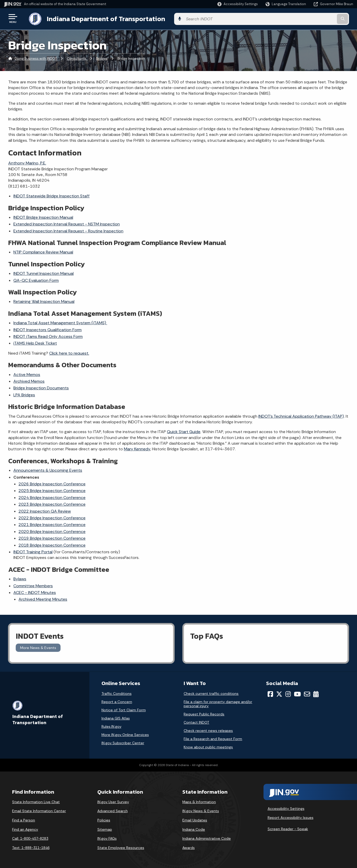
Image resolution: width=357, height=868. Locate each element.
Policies (104, 819)
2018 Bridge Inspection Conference (52, 544)
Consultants (76, 58)
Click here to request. (69, 352)
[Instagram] (288, 693)
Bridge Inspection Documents (41, 387)
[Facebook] (270, 693)
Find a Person (24, 819)
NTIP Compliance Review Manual (43, 251)
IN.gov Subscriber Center (123, 742)
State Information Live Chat (36, 801)
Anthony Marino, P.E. (27, 162)
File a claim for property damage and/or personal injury (218, 703)
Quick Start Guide (184, 431)
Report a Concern (117, 701)
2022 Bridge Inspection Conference (52, 517)
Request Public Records (204, 713)
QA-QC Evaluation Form (36, 279)
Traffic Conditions (117, 692)
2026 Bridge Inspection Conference (52, 483)
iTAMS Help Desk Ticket (35, 342)
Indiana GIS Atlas (116, 717)
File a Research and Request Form (213, 738)
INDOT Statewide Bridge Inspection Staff (52, 195)
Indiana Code (194, 828)
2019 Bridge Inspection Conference (52, 537)
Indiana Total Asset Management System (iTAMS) (60, 322)
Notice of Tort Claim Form (124, 709)
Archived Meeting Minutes (43, 598)
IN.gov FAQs (107, 838)
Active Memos (27, 374)
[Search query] (313, 18)
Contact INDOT (196, 721)
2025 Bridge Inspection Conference (52, 490)
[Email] (307, 693)
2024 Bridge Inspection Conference (52, 497)
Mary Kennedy (137, 448)
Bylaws (20, 578)
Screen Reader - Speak (288, 828)
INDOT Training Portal (33, 551)
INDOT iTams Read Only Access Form (48, 335)
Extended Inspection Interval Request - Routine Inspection (68, 230)
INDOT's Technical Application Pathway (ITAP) (301, 415)
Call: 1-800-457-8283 (30, 838)
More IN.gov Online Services (125, 734)
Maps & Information (199, 801)
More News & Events (38, 647)
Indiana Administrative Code (207, 838)
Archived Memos (29, 380)
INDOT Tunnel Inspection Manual (44, 273)
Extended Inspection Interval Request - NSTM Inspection (67, 223)
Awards (189, 847)
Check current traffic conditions (211, 692)
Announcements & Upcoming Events (48, 470)
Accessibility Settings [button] (286, 808)
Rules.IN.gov (111, 725)
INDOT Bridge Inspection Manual (43, 216)
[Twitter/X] (279, 693)
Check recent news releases (208, 730)
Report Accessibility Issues (291, 817)
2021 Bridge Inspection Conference (52, 524)
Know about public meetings (208, 746)
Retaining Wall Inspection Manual (44, 301)
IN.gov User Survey (113, 801)
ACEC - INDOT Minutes (35, 591)
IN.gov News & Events (201, 810)
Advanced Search (113, 810)
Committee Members (33, 585)
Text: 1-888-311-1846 (31, 847)
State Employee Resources (121, 847)
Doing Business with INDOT (36, 58)
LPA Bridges (24, 394)
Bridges (102, 58)
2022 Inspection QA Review (45, 510)
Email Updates (195, 819)
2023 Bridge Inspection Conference (52, 503)
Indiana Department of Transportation (101, 18)
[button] (238, 4)
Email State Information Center (39, 810)
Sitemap (105, 828)
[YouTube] (297, 693)
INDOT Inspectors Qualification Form (48, 329)
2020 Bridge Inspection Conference (52, 531)
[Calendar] (316, 693)
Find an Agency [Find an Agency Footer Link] (25, 828)
